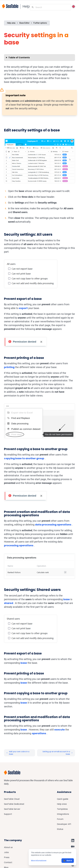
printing (9, 367)
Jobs (6, 852)
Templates (62, 809)
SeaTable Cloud (12, 799)
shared (9, 603)
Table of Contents (19, 57)
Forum (60, 819)
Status (60, 829)
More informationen (39, 861)
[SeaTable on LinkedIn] (73, 840)
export (23, 308)
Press (7, 857)
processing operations (19, 545)
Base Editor (24, 23)
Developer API (64, 824)
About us (8, 847)
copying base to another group (24, 458)
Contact (8, 862)
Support (8, 814)
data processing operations (53, 525)
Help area (11, 23)
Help (26, 6)
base (67, 599)
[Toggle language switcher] (73, 7)
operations (39, 733)
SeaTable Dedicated (14, 804)
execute (60, 730)
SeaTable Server (12, 809)
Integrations (63, 814)
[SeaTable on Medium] (73, 847)
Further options (40, 23)
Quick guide (63, 799)
